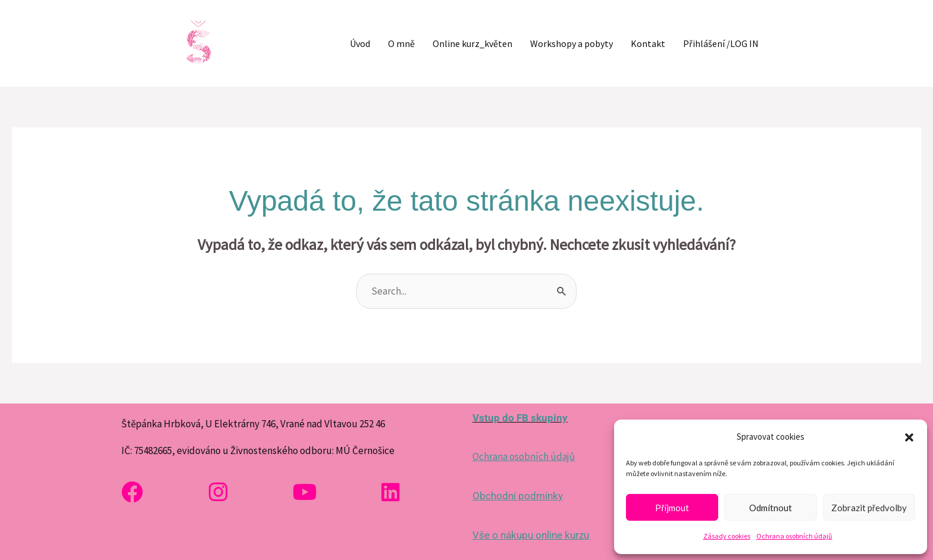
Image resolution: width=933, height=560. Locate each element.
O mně (401, 43)
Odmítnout (771, 508)
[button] (909, 437)
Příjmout (672, 508)
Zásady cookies (727, 536)
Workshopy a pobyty (572, 43)
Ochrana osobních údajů (794, 536)
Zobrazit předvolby (869, 508)
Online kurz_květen (472, 43)
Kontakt (648, 43)
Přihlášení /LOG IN (721, 43)
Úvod (360, 43)
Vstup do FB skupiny (520, 418)
